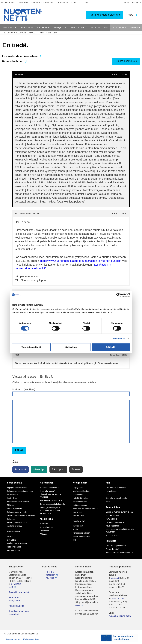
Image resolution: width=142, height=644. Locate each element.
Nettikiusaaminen (80, 505)
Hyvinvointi (45, 531)
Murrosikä (44, 524)
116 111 (115, 578)
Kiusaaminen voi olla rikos (51, 500)
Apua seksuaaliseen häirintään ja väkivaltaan (120, 530)
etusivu (9, 33)
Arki (42, 33)
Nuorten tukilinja (112, 515)
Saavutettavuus (13, 639)
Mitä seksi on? (13, 495)
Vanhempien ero (14, 547)
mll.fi (11, 587)
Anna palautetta (16, 606)
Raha (108, 502)
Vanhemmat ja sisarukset (18, 543)
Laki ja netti (78, 512)
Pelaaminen (78, 495)
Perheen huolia (13, 550)
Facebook (21, 469)
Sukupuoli (11, 519)
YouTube (50, 578)
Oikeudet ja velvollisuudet (116, 498)
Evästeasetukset (31, 639)
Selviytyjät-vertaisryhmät (50, 507)
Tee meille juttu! (112, 549)
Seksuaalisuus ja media (17, 512)
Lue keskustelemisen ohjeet (22, 56)
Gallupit (84, 3)
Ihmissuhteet (14, 532)
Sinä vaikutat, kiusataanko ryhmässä (51, 496)
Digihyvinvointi (79, 488)
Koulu (75, 529)
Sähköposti (58, 469)
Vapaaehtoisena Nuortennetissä (119, 553)
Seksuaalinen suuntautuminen (20, 491)
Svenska (137, 3)
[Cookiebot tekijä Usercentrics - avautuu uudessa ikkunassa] (118, 295)
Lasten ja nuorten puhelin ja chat (119, 512)
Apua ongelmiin (112, 526)
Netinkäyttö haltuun (81, 498)
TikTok (49, 572)
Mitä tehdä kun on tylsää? (117, 488)
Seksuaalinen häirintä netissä (85, 508)
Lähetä (19, 450)
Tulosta (76, 469)
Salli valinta (71, 347)
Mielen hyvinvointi (47, 527)
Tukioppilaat (8, 3)
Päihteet (43, 534)
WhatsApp (39, 469)
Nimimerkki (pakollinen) (24, 389)
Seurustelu (12, 540)
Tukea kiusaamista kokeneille (52, 504)
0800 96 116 (118, 598)
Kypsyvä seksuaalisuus (17, 488)
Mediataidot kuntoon (81, 491)
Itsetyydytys (12, 498)
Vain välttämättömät (31, 347)
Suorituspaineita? (14, 508)
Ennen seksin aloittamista (18, 502)
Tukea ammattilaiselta (115, 522)
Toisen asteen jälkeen (82, 536)
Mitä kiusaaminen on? (49, 488)
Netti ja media (80, 483)
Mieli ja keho (46, 519)
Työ (74, 540)
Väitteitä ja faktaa (14, 526)
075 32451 (16, 584)
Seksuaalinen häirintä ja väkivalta (21, 515)
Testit (74, 3)
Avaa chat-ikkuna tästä (120, 616)
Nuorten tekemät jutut (43, 3)
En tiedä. (53, 33)
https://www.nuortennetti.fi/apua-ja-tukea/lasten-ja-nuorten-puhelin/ (80, 261)
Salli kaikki (111, 347)
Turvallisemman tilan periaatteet (19, 613)
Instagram (50, 575)
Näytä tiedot (119, 338)
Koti (107, 495)
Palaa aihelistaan (15, 61)
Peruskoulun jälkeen (81, 533)
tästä (78, 605)
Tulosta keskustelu (126, 61)
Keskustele (23, 3)
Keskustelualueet (26, 33)
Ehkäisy (10, 505)
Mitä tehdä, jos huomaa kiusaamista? (50, 512)
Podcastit (63, 3)
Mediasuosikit (79, 515)
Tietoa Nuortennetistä (19, 592)
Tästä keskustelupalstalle (105, 15)
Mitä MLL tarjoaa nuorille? (117, 546)
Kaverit (10, 536)
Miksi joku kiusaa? (48, 491)
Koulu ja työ (79, 521)
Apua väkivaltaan (113, 535)
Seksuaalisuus (15, 483)
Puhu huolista (111, 519)
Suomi (127, 3)
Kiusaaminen (47, 483)
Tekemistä (111, 541)
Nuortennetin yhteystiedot (15, 599)
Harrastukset (111, 491)
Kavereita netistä (80, 502)
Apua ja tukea (113, 507)
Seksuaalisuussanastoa (17, 523)
